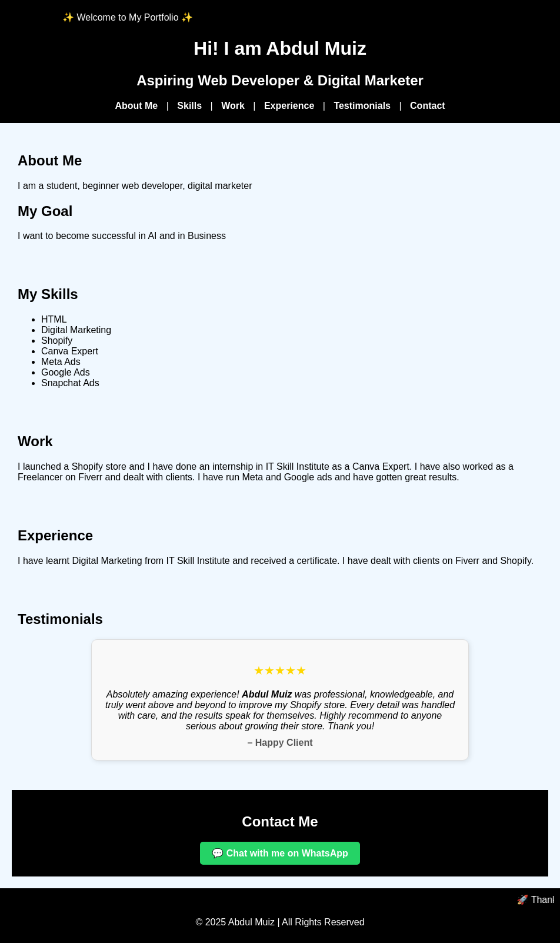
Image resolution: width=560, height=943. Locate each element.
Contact (428, 106)
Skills (189, 106)
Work (233, 106)
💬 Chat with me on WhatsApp (280, 853)
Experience (289, 106)
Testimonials (362, 106)
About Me (136, 106)
